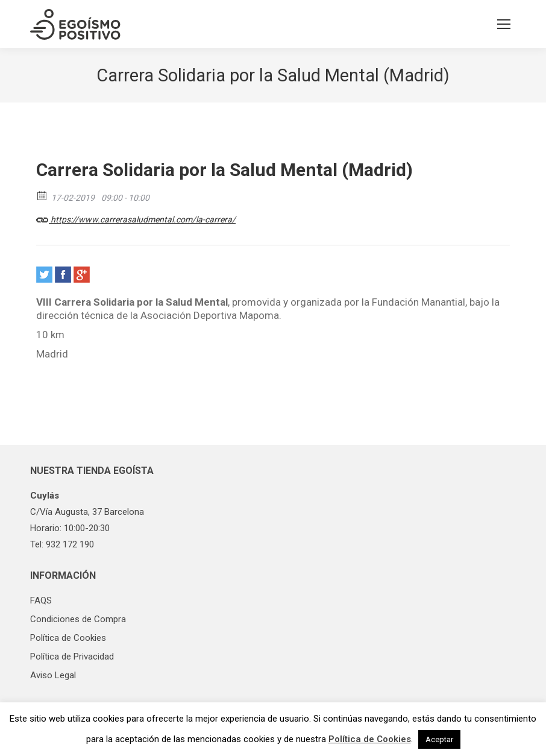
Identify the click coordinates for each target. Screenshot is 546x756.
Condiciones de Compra (78, 619)
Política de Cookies (68, 638)
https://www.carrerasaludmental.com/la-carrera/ (136, 218)
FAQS (41, 600)
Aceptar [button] (439, 739)
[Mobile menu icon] (504, 24)
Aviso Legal (53, 675)
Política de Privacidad (72, 657)
